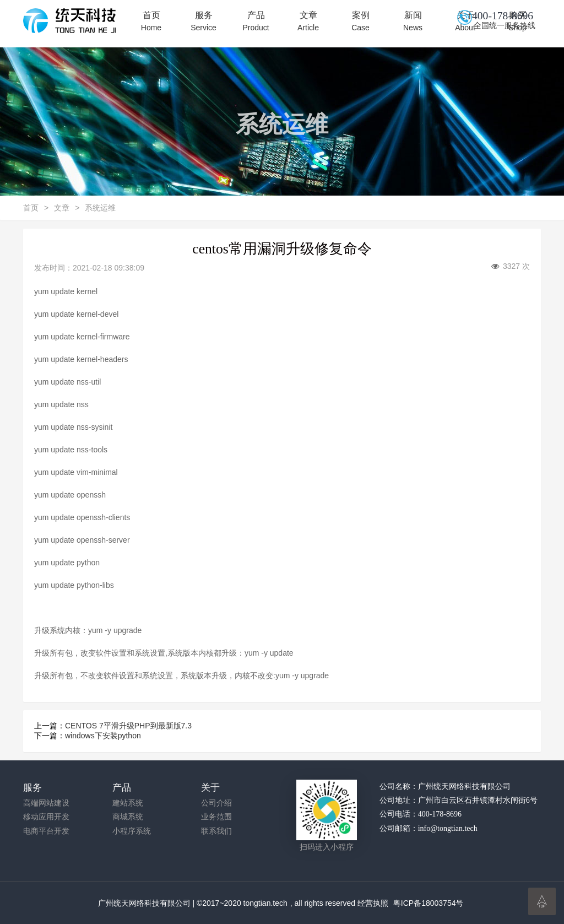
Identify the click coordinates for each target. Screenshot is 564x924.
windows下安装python (103, 736)
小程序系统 (132, 831)
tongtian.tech (265, 903)
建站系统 (128, 803)
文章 (308, 21)
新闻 (413, 21)
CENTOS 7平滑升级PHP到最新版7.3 (128, 726)
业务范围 (216, 817)
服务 (204, 21)
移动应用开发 (46, 817)
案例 (360, 21)
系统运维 (100, 208)
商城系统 (128, 817)
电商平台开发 (46, 831)
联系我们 (216, 831)
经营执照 (373, 903)
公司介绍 (216, 803)
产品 (256, 21)
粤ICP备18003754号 (429, 903)
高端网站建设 (46, 803)
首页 (151, 21)
